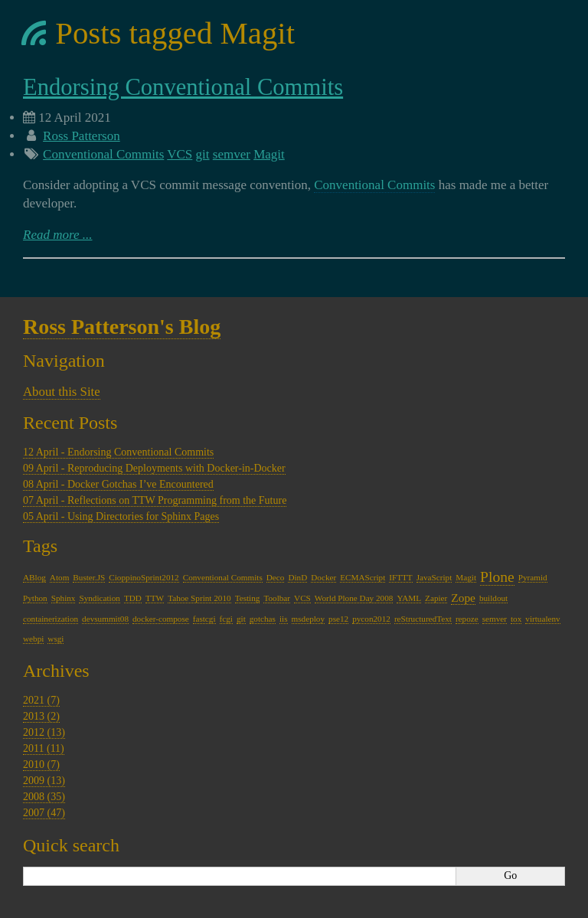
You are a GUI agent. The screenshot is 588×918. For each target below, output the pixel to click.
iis (284, 619)
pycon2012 (371, 619)
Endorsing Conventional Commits (183, 87)
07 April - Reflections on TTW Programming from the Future (155, 500)
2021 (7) (41, 700)
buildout (493, 598)
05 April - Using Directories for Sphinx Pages (121, 516)
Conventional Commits (103, 154)
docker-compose (161, 619)
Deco (276, 577)
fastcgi (204, 619)
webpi (33, 639)
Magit (269, 154)
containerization (51, 619)
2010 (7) (41, 764)
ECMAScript (363, 577)
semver (232, 154)
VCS (180, 154)
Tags (40, 546)
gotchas (263, 619)
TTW (155, 598)
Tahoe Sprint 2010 (199, 598)
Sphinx (64, 598)
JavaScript (434, 577)
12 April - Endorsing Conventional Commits (118, 452)
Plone (497, 577)
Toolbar (277, 598)
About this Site (62, 392)
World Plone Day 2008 (354, 598)
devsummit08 (105, 619)
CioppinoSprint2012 (144, 577)
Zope (463, 598)
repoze (467, 619)
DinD (297, 577)
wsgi (56, 639)
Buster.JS (89, 577)
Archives (56, 671)
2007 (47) (44, 813)
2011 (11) (44, 748)
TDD (133, 598)
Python (35, 598)
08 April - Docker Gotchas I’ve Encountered (118, 484)
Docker (323, 577)
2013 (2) (41, 716)
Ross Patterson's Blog (122, 327)
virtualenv (542, 619)
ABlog (34, 577)
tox (516, 619)
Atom (59, 577)
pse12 (338, 619)
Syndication (99, 598)
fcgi (226, 619)
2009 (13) (44, 781)
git (203, 154)
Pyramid (533, 577)
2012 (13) (44, 732)
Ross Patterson (82, 136)
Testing (248, 598)
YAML (409, 598)
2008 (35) (44, 797)
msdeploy (309, 619)
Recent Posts (70, 423)
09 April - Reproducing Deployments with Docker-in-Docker (154, 468)
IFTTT (400, 577)
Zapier (436, 598)
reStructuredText (423, 619)
